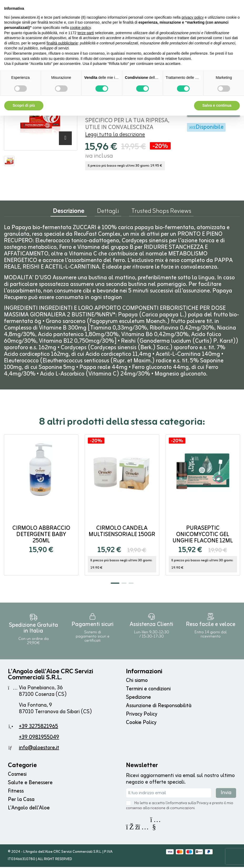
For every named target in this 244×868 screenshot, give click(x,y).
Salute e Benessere (30, 784)
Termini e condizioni (148, 690)
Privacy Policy (142, 715)
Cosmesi (17, 775)
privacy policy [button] (193, 17)
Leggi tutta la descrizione (115, 136)
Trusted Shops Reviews (161, 213)
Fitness (16, 792)
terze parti (86, 33)
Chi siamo (137, 682)
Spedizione (138, 698)
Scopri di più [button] (24, 105)
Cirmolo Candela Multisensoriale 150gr (122, 533)
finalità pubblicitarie (62, 43)
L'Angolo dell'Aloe (29, 809)
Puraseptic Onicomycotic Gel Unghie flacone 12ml (203, 536)
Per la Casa (21, 801)
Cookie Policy (141, 724)
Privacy (203, 804)
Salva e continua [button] (217, 105)
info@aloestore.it (39, 749)
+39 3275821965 (39, 728)
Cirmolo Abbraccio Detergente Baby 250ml (41, 536)
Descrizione (69, 214)
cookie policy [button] (80, 28)
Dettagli (108, 213)
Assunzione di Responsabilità (159, 707)
